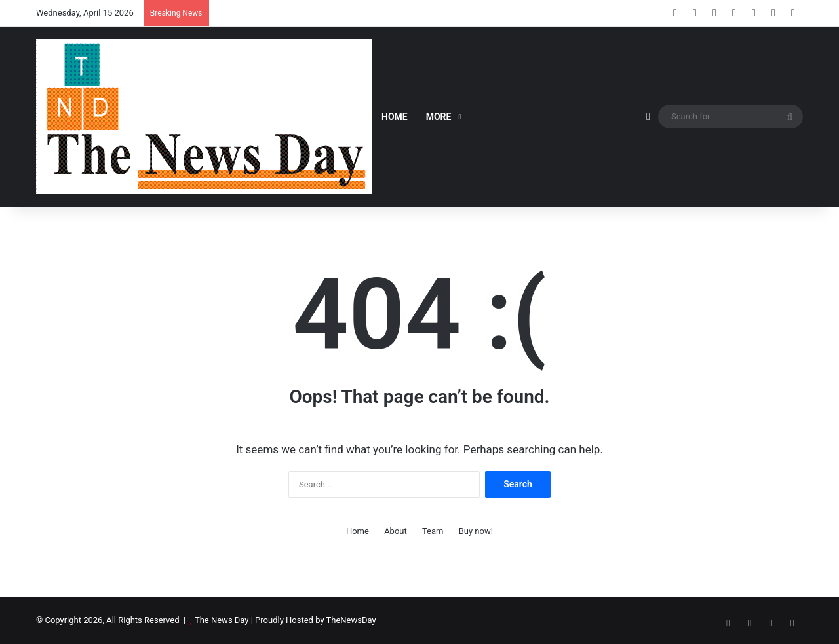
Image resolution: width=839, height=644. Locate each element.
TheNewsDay (351, 620)
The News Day (222, 620)
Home (395, 117)
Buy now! (476, 531)
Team (433, 531)
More (439, 117)
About (396, 531)
